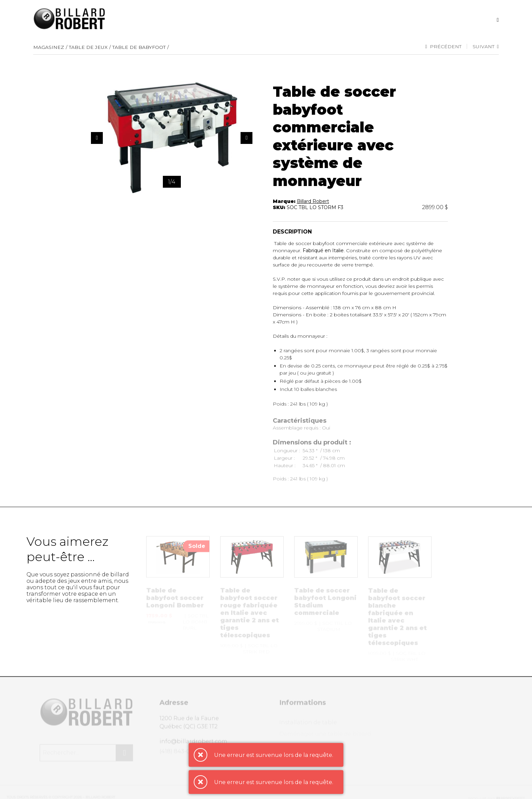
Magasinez (49, 47)
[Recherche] (498, 20)
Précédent (443, 47)
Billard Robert (313, 202)
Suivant (486, 47)
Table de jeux (88, 47)
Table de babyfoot (139, 47)
